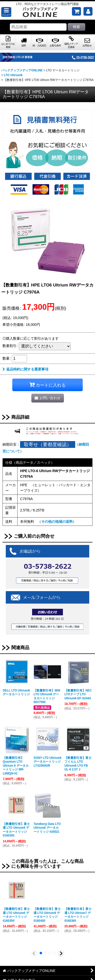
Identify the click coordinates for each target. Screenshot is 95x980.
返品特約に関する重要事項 (25, 369)
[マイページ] (88, 11)
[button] (6, 12)
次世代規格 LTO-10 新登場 (22, 57)
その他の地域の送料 (57, 522)
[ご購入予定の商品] (76, 11)
